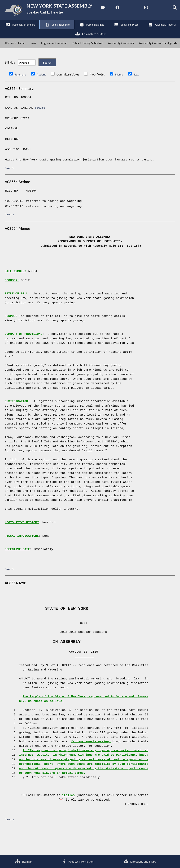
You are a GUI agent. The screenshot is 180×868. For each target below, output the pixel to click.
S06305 (40, 132)
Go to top (9, 192)
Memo (120, 98)
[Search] (77, 30)
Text (138, 98)
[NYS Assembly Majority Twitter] (33, 30)
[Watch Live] (4, 30)
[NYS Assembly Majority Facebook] (19, 30)
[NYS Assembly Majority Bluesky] (62, 30)
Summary (20, 98)
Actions (42, 98)
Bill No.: (10, 85)
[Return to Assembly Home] (54, 11)
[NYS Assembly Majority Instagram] (48, 30)
